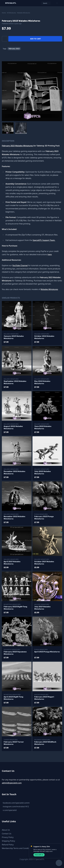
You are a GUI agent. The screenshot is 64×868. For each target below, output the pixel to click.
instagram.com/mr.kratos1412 (16, 807)
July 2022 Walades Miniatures (43, 473)
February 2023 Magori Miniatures (44, 698)
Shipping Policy (8, 841)
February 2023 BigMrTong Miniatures (15, 608)
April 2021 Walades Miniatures (12, 563)
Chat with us (39, 855)
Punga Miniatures (41, 514)
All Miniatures (11, 13)
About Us (6, 830)
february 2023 (14, 49)
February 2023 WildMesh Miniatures (45, 743)
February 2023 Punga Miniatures (44, 518)
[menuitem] (8, 128)
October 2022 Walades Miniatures (44, 337)
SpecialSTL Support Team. (44, 240)
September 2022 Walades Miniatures (15, 382)
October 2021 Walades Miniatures (44, 563)
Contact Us (7, 834)
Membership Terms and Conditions (17, 848)
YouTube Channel (20, 265)
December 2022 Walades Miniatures (14, 473)
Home (4, 13)
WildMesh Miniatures (42, 740)
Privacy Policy (8, 837)
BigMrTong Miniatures (12, 604)
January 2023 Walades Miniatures (14, 337)
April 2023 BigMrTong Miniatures (13, 698)
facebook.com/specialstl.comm (16, 803)
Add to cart (35, 39)
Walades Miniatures (24, 13)
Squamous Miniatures (12, 650)
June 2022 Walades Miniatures (43, 428)
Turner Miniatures (11, 740)
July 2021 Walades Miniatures (42, 608)
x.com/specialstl (10, 810)
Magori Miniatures (41, 695)
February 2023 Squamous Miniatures (15, 653)
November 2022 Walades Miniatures (14, 518)
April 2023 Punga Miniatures (47, 652)
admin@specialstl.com (12, 783)
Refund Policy (8, 845)
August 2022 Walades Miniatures (13, 428)
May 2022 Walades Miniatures (42, 382)
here (50, 254)
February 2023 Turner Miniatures (14, 743)
